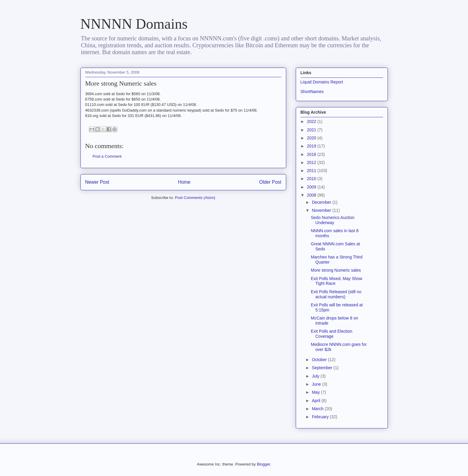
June (317, 384)
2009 (312, 187)
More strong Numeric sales (336, 270)
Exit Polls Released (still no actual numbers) (336, 294)
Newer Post (97, 182)
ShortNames (312, 92)
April (317, 401)
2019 (312, 146)
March (318, 409)
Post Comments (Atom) (195, 198)
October (320, 360)
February (321, 417)
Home (184, 182)
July (316, 376)
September (323, 368)
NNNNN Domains (134, 24)
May (316, 392)
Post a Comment (107, 156)
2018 (312, 154)
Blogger (263, 464)
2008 (312, 195)
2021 (312, 130)
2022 (312, 121)
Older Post (270, 182)
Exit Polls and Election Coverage (331, 334)
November (322, 210)
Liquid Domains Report (322, 82)
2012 (312, 162)
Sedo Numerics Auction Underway (333, 220)
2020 (312, 138)
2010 (312, 179)
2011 (312, 171)
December (322, 202)
